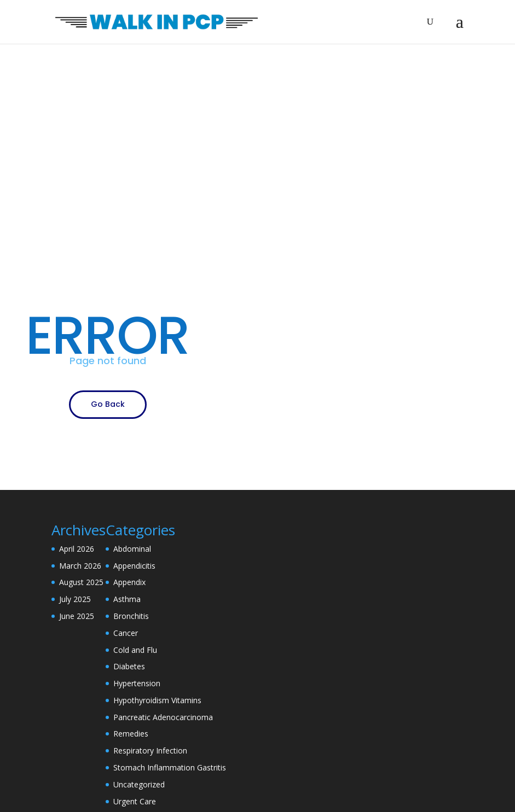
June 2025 (77, 616)
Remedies (131, 734)
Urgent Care (135, 801)
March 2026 (80, 566)
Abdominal (132, 549)
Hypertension (137, 683)
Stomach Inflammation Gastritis (170, 767)
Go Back (108, 404)
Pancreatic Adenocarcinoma (163, 717)
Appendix (129, 582)
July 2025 (75, 599)
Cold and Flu (135, 650)
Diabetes (129, 666)
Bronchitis (131, 616)
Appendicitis (134, 566)
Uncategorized (139, 784)
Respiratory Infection (150, 750)
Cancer (126, 633)
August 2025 (81, 582)
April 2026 (77, 549)
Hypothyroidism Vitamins (157, 700)
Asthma (127, 599)
